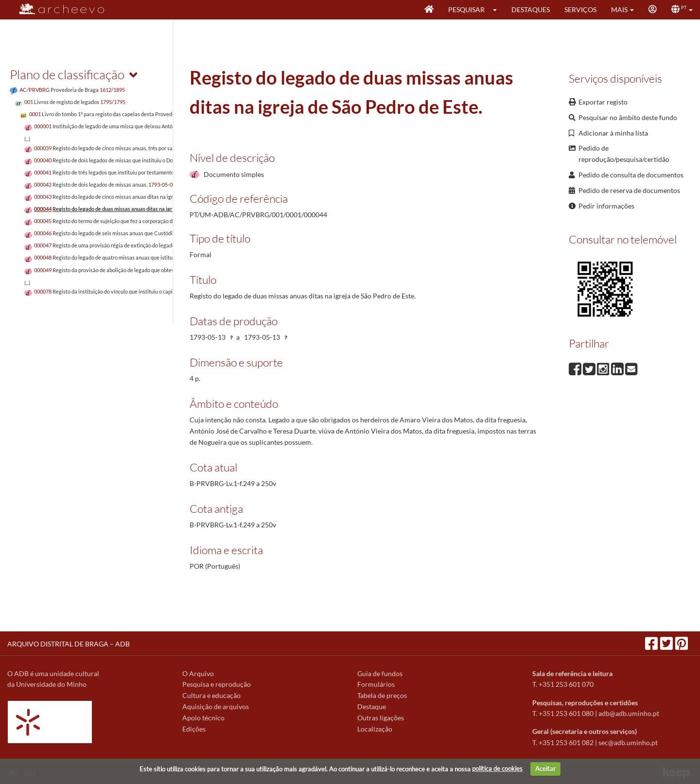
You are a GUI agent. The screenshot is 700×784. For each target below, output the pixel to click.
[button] (498, 10)
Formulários (376, 684)
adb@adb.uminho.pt (629, 713)
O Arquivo (198, 673)
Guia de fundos (380, 673)
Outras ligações (381, 718)
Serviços (580, 9)
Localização (375, 729)
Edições (194, 729)
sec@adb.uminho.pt (628, 742)
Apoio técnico (203, 718)
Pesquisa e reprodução (217, 684)
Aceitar (545, 768)
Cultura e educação (211, 695)
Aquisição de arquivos (216, 706)
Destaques (531, 9)
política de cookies (497, 768)
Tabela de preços (382, 695)
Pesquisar (466, 9)
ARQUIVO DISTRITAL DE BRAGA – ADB (69, 644)
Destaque (372, 706)
